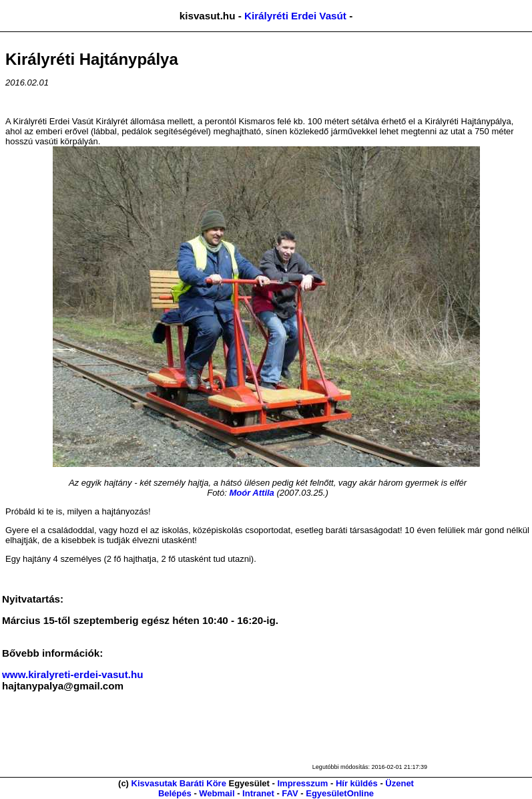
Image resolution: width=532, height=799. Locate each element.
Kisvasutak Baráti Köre (179, 783)
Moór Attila (251, 493)
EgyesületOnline (340, 793)
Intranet (258, 793)
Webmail (217, 793)
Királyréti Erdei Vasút (295, 16)
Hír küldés (357, 783)
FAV (290, 793)
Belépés (175, 793)
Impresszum (302, 783)
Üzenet (400, 783)
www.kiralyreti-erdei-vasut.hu (73, 674)
